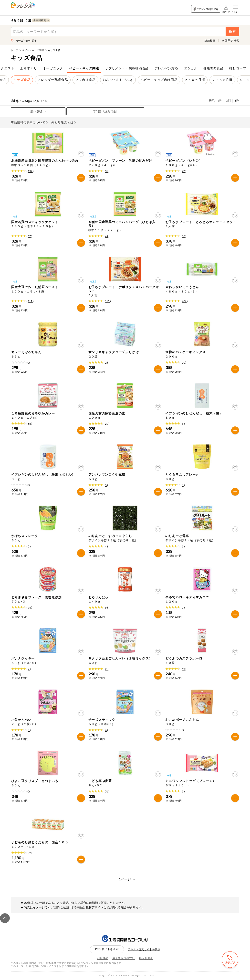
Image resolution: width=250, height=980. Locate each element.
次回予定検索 (231, 41)
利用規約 (103, 958)
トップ (14, 50)
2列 (228, 100)
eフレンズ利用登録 (206, 9)
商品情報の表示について (29, 122)
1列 (220, 100)
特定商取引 (146, 958)
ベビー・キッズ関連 (33, 50)
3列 (237, 100)
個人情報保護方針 (124, 958)
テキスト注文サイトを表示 (144, 949)
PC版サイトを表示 (107, 949)
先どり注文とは (63, 122)
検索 (233, 32)
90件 (44, 101)
